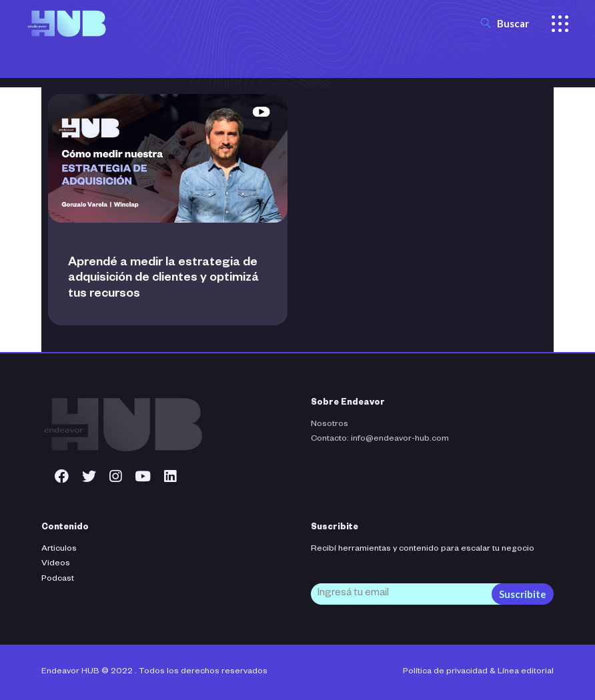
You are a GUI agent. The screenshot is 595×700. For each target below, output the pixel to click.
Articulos (59, 549)
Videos (56, 564)
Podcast (58, 579)
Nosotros (330, 425)
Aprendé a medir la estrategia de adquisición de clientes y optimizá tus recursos (163, 279)
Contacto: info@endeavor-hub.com (380, 439)
